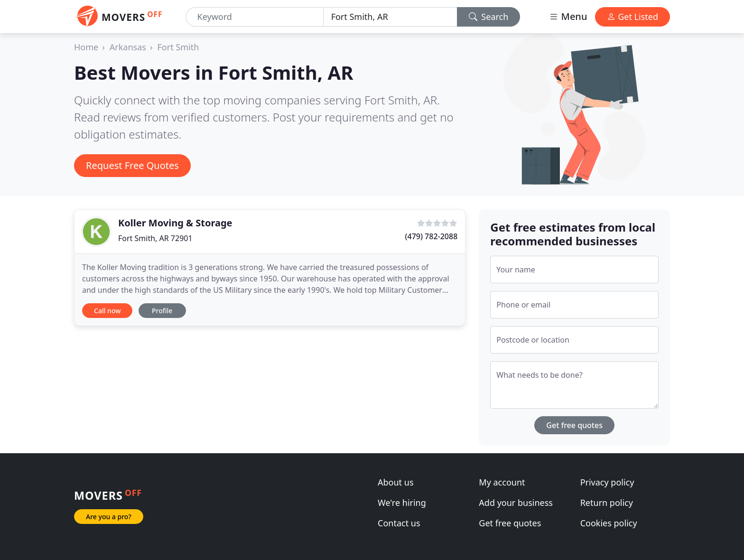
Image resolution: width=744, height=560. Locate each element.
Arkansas (128, 47)
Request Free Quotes (132, 165)
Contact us (399, 523)
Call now (107, 311)
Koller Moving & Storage (175, 223)
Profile (162, 311)
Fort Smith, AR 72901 (155, 238)
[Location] (390, 17)
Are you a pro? (109, 517)
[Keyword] (255, 17)
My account (502, 482)
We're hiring (402, 503)
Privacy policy (607, 482)
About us (396, 482)
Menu (568, 16)
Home (86, 47)
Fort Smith (178, 47)
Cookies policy (609, 523)
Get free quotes (574, 425)
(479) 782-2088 (432, 236)
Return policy (607, 503)
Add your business (516, 503)
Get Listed (632, 17)
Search (489, 17)
